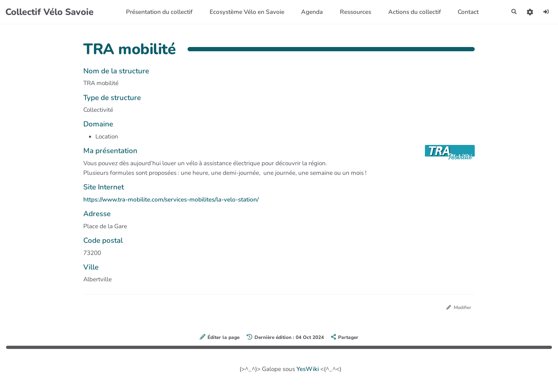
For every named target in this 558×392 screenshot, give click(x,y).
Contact (465, 12)
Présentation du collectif (156, 12)
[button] (527, 12)
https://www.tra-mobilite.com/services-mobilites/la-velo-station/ (171, 200)
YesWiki (308, 370)
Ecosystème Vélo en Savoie (243, 12)
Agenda (309, 12)
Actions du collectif (411, 12)
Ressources (352, 12)
